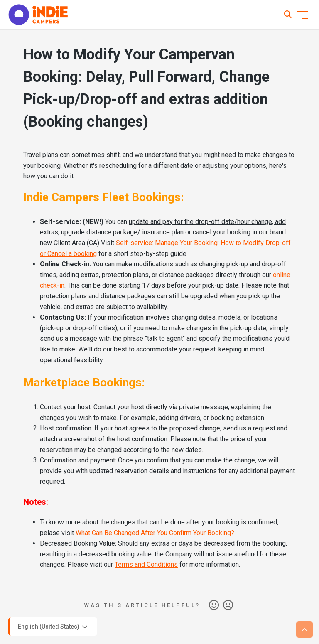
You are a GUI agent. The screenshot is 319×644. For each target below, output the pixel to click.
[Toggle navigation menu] (302, 15)
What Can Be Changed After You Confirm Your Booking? (155, 533)
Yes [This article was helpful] (214, 605)
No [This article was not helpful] (228, 605)
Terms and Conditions (146, 564)
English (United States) (53, 627)
